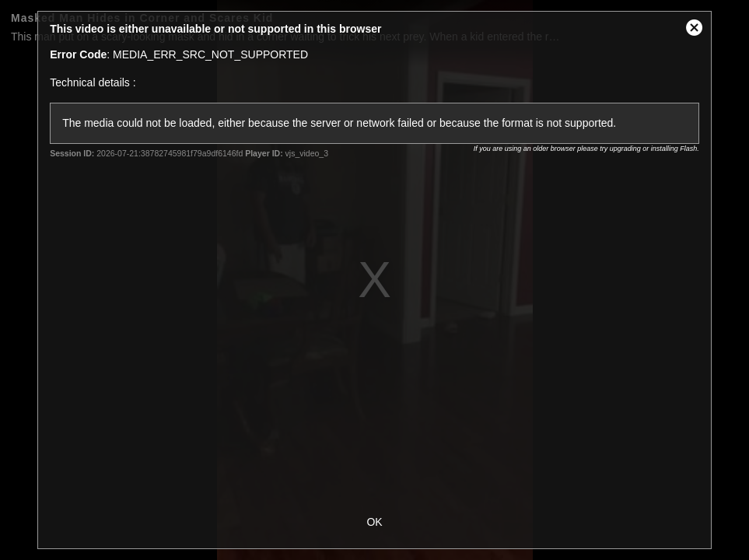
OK (374, 522)
